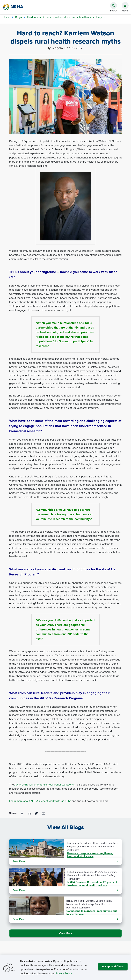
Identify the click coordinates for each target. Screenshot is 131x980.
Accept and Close (113, 966)
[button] (124, 4)
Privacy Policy (64, 973)
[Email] (43, 813)
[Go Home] (13, 7)
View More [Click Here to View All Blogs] (65, 933)
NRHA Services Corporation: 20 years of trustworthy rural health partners (92, 884)
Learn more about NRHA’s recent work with (40, 801)
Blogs (19, 17)
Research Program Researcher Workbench (45, 785)
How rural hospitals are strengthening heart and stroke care (90, 855)
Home (6, 17)
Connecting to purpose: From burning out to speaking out (92, 913)
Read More (65, 861)
